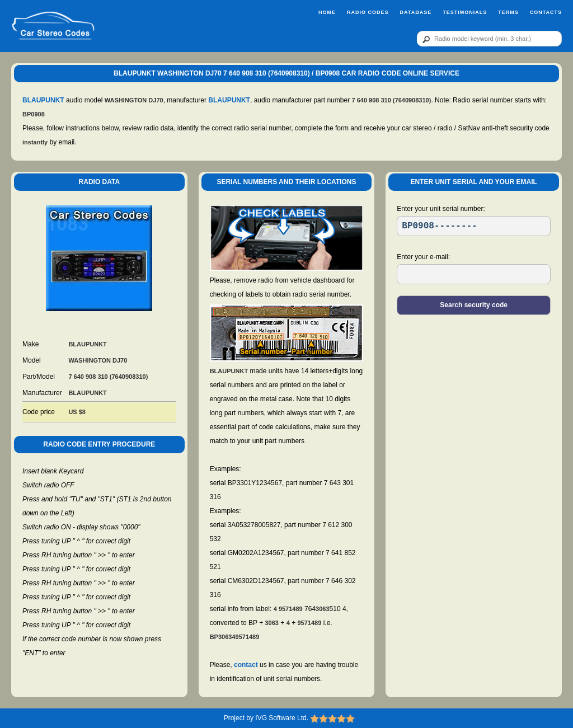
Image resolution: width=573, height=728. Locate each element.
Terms (508, 12)
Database (415, 12)
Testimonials (465, 12)
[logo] (53, 26)
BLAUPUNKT (43, 100)
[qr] (489, 39)
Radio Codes (368, 12)
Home (327, 12)
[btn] (424, 39)
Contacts (546, 12)
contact (246, 665)
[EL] (474, 274)
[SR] (474, 226)
